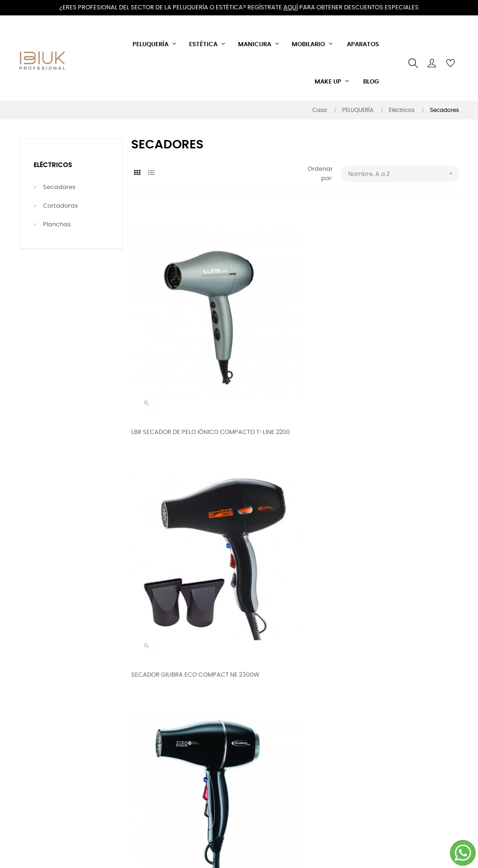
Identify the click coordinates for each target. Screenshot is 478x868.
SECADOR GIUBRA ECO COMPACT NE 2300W (292, 354)
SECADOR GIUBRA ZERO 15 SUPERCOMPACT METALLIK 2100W (180, 524)
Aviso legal (147, 783)
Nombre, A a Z (404, 174)
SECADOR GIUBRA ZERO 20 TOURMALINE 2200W (281, 524)
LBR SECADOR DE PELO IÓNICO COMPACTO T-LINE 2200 (175, 354)
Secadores (59, 187)
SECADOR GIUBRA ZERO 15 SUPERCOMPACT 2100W (393, 354)
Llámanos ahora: (231, 739)
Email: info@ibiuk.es (235, 782)
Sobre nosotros (154, 766)
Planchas (57, 225)
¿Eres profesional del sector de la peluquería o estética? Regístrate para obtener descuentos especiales (239, 8)
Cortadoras (60, 206)
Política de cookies (159, 800)
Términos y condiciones (149, 745)
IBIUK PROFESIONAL (234, 799)
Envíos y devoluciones (163, 723)
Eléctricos (53, 165)
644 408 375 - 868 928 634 (239, 760)
